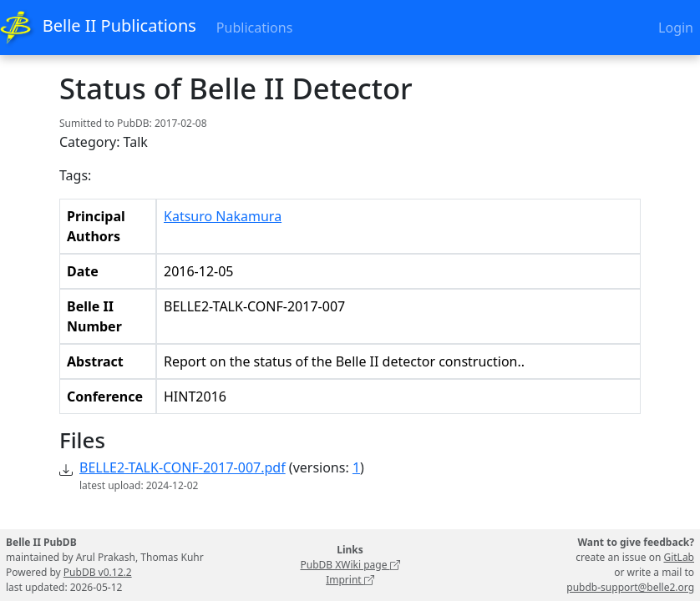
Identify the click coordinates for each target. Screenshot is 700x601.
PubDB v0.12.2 (98, 572)
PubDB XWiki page (350, 565)
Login (676, 28)
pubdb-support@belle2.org (630, 587)
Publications (254, 28)
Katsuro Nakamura (223, 216)
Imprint (350, 580)
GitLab (679, 557)
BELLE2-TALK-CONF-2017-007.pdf (183, 467)
